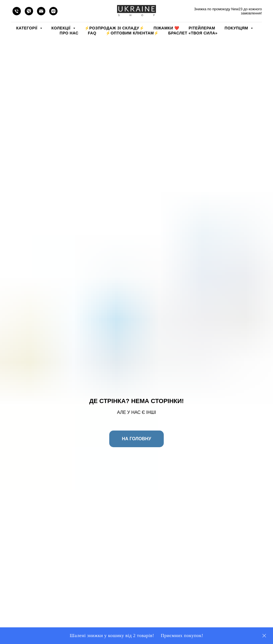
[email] (41, 11)
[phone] (17, 11)
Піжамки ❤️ (166, 28)
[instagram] (53, 11)
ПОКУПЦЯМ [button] (237, 28)
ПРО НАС (69, 33)
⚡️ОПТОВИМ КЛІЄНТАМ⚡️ (132, 33)
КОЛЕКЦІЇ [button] (62, 28)
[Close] (264, 636)
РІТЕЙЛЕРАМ (202, 28)
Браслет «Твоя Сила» (193, 33)
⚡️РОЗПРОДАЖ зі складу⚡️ (114, 28)
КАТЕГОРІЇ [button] (27, 28)
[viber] (29, 11)
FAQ (92, 33)
